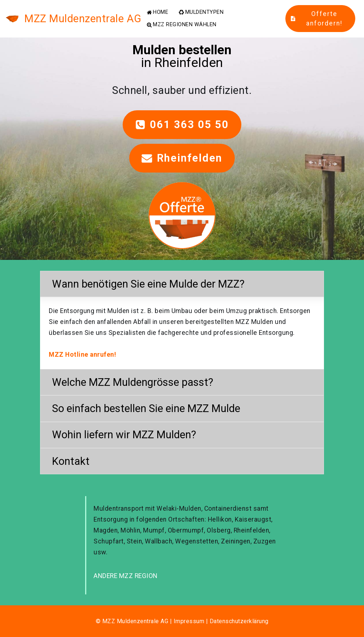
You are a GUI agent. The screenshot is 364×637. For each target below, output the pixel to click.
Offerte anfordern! (316, 19)
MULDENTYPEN (201, 12)
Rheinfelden (182, 158)
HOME (158, 12)
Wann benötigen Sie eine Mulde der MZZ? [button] (148, 284)
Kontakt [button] (71, 461)
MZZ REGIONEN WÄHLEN (182, 25)
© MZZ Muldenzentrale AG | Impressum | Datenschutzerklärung (182, 621)
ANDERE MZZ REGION (126, 576)
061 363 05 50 (182, 124)
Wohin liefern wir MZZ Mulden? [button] (124, 435)
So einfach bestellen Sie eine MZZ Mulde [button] (146, 408)
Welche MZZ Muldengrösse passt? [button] (133, 382)
